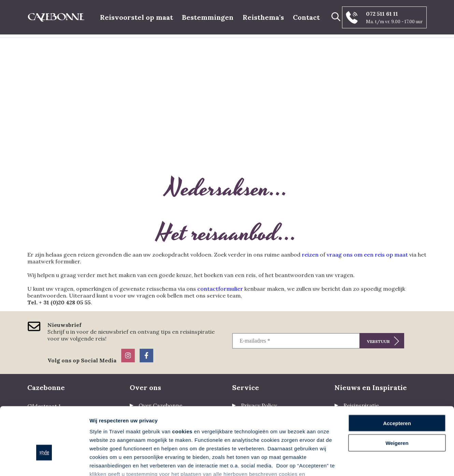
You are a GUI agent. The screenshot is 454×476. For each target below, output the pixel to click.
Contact (306, 17)
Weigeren (397, 399)
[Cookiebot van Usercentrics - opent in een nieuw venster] (44, 463)
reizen (310, 255)
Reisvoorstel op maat (137, 17)
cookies (182, 387)
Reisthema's (263, 17)
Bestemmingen (208, 17)
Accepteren (397, 379)
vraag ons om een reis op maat (367, 255)
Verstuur (378, 341)
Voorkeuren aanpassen (118, 463)
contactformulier (220, 289)
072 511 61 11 (382, 14)
